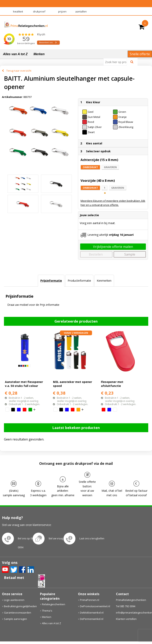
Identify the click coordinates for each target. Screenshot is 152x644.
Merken (39, 54)
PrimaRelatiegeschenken (131, 600)
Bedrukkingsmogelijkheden (20, 606)
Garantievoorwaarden (18, 613)
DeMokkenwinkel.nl (92, 613)
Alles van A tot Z (15, 54)
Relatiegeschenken (54, 604)
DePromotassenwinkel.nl (95, 606)
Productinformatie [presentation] (79, 281)
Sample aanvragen (15, 619)
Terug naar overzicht (19, 71)
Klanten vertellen (126, 619)
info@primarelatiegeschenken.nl (133, 613)
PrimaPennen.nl (90, 600)
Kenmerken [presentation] (104, 281)
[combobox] (117, 62)
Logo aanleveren (14, 600)
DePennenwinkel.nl (92, 619)
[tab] (51, 281)
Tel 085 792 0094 (126, 606)
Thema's (47, 611)
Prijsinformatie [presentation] (51, 281)
